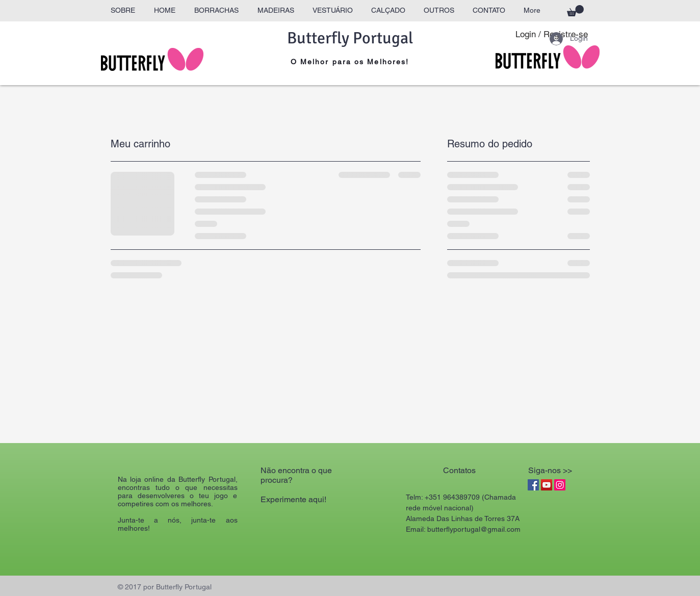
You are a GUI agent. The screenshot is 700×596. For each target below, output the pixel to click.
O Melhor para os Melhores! (350, 62)
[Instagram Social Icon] (560, 485)
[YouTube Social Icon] (547, 485)
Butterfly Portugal (350, 38)
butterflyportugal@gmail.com (474, 529)
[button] (575, 11)
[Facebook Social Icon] (533, 485)
